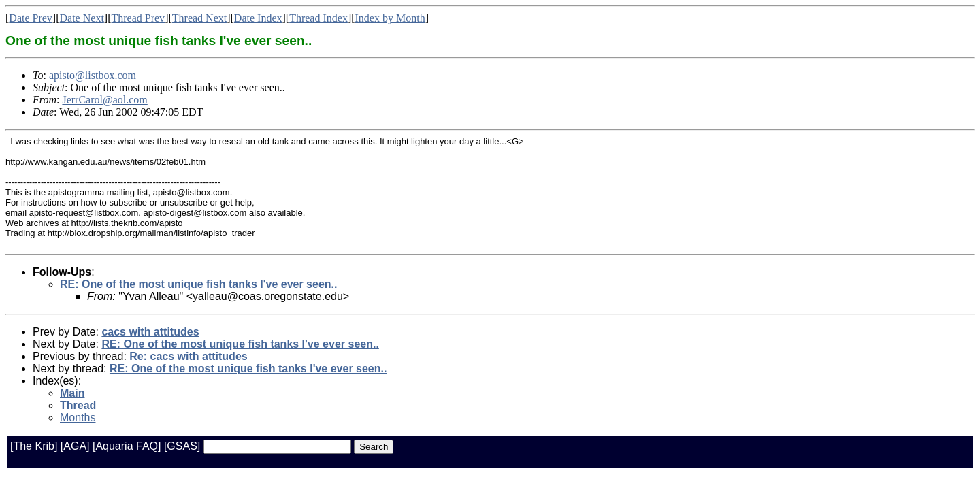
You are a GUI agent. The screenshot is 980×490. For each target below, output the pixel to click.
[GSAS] (182, 446)
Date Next (82, 18)
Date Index (258, 18)
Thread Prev (138, 18)
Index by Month (390, 18)
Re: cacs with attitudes (188, 356)
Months (78, 418)
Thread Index (318, 18)
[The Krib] (34, 446)
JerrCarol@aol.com (104, 100)
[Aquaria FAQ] (127, 446)
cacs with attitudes (150, 332)
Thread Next (199, 18)
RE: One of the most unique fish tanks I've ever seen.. (198, 284)
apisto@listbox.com (93, 75)
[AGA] (75, 446)
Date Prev (31, 18)
